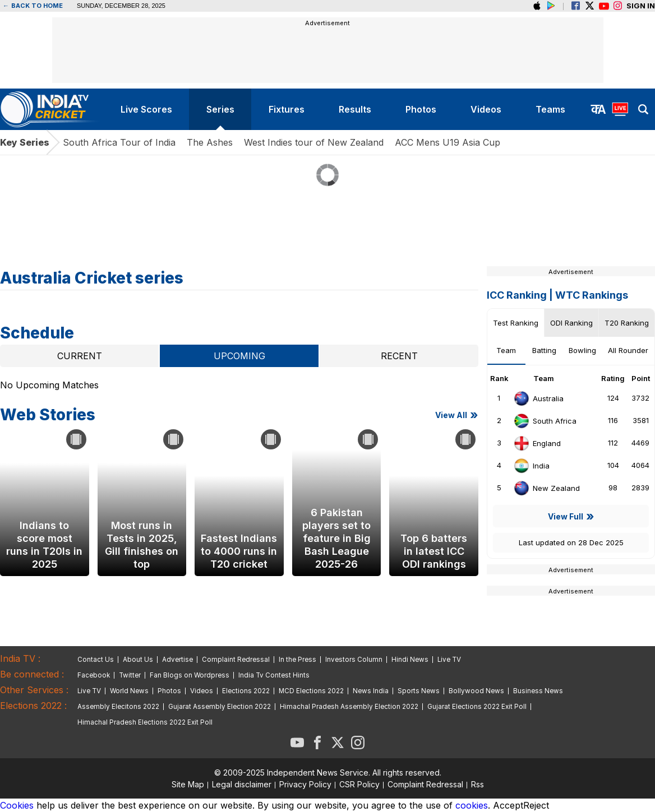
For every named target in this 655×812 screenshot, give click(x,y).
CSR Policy (359, 784)
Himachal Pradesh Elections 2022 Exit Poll (145, 722)
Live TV (449, 660)
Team (506, 350)
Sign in (641, 6)
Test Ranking (516, 323)
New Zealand (546, 488)
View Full (566, 516)
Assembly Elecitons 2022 (118, 707)
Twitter (130, 675)
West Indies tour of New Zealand (314, 142)
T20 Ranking (627, 323)
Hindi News (410, 660)
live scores (146, 109)
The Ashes (210, 142)
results (355, 109)
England (537, 443)
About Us (138, 660)
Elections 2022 (246, 691)
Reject (536, 805)
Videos (202, 691)
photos (421, 109)
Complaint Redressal (236, 660)
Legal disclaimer (242, 784)
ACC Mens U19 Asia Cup (448, 142)
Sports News (419, 691)
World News (129, 691)
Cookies (17, 805)
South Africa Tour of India (119, 142)
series (220, 109)
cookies (472, 805)
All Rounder (628, 350)
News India (371, 691)
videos (486, 109)
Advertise (177, 660)
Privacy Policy (305, 784)
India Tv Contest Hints (274, 675)
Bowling (582, 350)
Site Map (188, 784)
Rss (478, 784)
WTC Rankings (592, 295)
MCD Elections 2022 (311, 691)
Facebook (94, 675)
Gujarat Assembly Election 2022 (220, 707)
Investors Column (354, 660)
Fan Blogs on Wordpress (190, 675)
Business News (538, 691)
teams (550, 109)
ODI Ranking (571, 323)
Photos (169, 691)
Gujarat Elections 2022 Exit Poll (477, 707)
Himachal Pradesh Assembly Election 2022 (349, 707)
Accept (508, 805)
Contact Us (96, 660)
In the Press (297, 660)
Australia (538, 398)
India (531, 466)
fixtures (287, 109)
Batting (544, 350)
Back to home (33, 6)
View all (451, 415)
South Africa (545, 421)
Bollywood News (476, 691)
